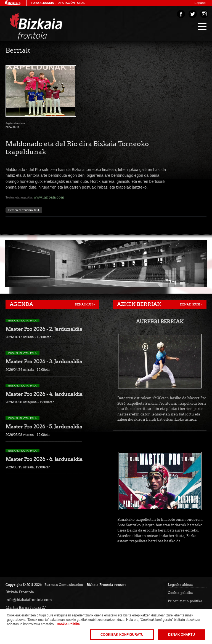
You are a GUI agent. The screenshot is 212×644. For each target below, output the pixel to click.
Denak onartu (181, 635)
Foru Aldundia (42, 3)
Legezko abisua (180, 585)
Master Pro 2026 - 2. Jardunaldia (44, 329)
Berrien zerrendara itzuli (24, 210)
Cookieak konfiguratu (122, 635)
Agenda (21, 304)
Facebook (181, 14)
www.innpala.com (49, 197)
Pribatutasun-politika (185, 601)
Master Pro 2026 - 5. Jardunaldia (44, 427)
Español (201, 3)
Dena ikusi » (85, 304)
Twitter (193, 14)
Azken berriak (139, 304)
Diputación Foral (71, 3)
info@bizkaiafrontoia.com (29, 600)
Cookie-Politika (68, 624)
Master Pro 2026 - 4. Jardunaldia (44, 394)
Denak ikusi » (191, 304)
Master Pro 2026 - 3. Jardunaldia (44, 362)
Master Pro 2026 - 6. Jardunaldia (44, 459)
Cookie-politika (180, 593)
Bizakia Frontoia (47, 26)
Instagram (204, 14)
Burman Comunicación (64, 585)
